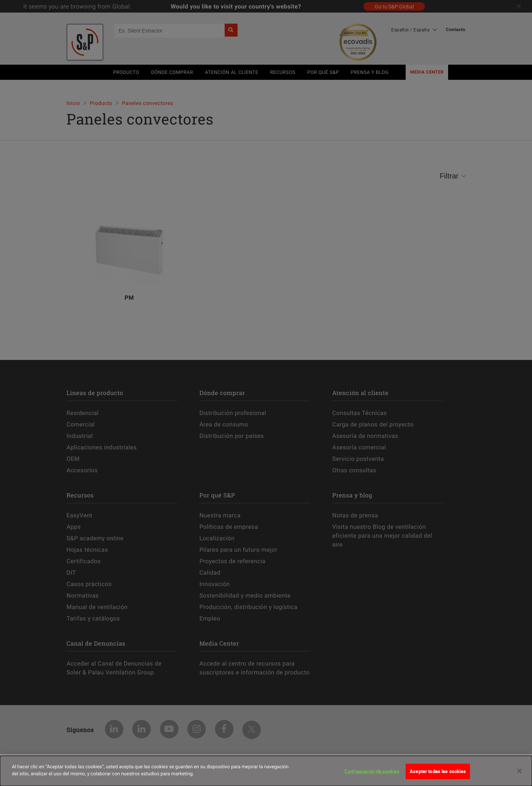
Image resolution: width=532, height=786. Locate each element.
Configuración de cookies (372, 772)
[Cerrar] (519, 772)
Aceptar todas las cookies (438, 772)
